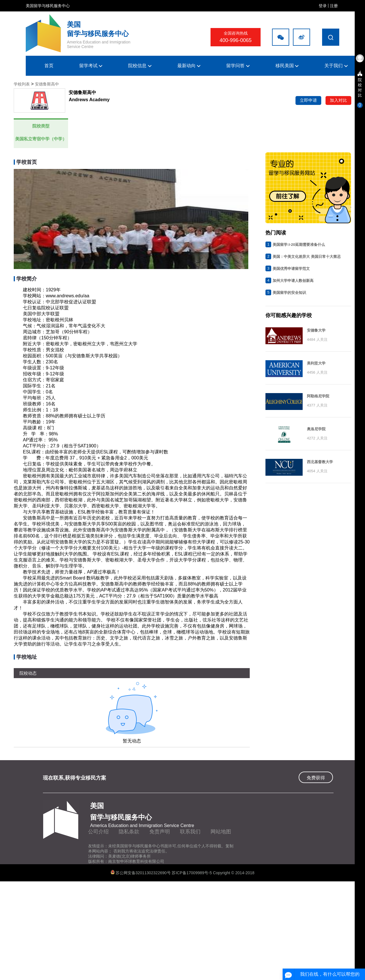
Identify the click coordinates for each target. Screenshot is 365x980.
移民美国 (287, 66)
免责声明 (160, 832)
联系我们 (190, 832)
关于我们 (336, 66)
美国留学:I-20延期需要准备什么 (299, 245)
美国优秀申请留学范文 (291, 269)
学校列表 (22, 84)
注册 (334, 6)
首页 (49, 66)
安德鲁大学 (316, 330)
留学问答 (238, 66)
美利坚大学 (316, 363)
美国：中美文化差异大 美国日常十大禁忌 (307, 257)
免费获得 (316, 778)
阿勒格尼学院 (318, 396)
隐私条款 (129, 832)
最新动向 (189, 66)
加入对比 (338, 100)
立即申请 (308, 100)
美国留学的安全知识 (289, 293)
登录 (323, 6)
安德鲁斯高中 (47, 84)
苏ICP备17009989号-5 (192, 873)
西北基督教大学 (320, 462)
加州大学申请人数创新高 (293, 281)
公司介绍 (98, 832)
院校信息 (140, 66)
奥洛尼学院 (316, 429)
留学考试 (91, 66)
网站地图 (221, 832)
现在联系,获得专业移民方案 (75, 778)
